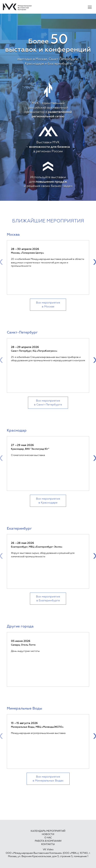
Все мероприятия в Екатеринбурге (48, 599)
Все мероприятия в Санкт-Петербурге (48, 403)
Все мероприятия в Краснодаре (48, 501)
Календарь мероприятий (48, 831)
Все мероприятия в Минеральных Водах (48, 779)
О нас (48, 838)
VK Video (48, 850)
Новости (48, 834)
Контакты (48, 844)
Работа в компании (48, 841)
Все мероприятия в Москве (48, 305)
